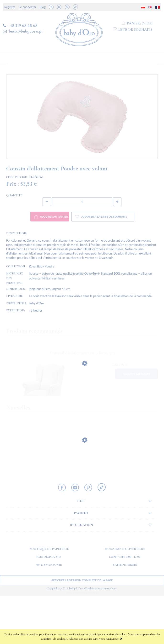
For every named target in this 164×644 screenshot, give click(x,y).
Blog (42, 7)
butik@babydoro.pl (26, 31)
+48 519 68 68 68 (23, 25)
